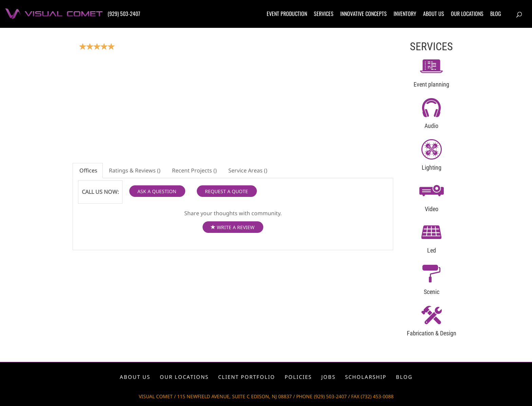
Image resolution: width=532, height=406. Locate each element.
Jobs (328, 377)
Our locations (467, 14)
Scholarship (366, 377)
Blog (496, 14)
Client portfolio (247, 377)
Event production (287, 14)
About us (434, 14)
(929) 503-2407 (124, 14)
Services (324, 14)
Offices (88, 170)
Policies (298, 377)
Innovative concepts (364, 14)
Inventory (405, 14)
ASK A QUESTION (157, 191)
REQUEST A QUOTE (226, 191)
